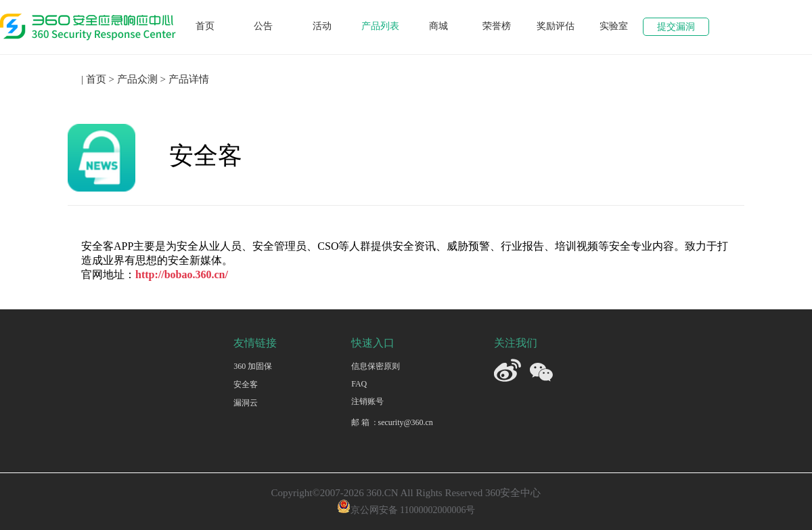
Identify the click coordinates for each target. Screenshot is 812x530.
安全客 (246, 384)
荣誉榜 (497, 26)
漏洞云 (246, 403)
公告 (263, 26)
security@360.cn (405, 422)
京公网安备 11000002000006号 (406, 510)
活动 (322, 26)
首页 (205, 26)
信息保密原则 (376, 366)
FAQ (359, 384)
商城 (438, 26)
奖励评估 (556, 26)
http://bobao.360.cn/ (182, 274)
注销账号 (367, 401)
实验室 (614, 26)
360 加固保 (253, 366)
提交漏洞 (676, 27)
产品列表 (380, 26)
